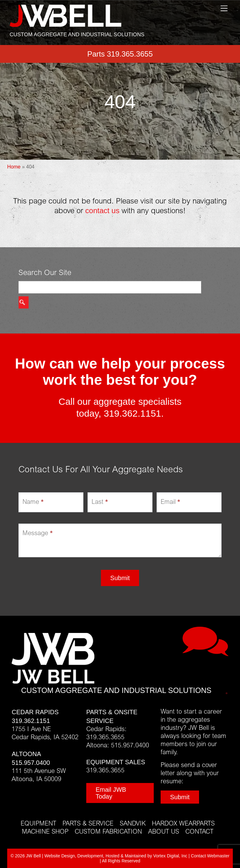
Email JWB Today (111, 793)
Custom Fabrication (108, 832)
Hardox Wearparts (183, 824)
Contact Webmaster (210, 856)
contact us (102, 211)
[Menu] (224, 9)
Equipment (38, 824)
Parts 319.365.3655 (120, 54)
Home (14, 167)
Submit (120, 578)
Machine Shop (45, 832)
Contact (199, 832)
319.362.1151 (132, 413)
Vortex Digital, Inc (170, 856)
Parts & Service (88, 824)
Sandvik (133, 824)
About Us (164, 832)
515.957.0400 (31, 763)
